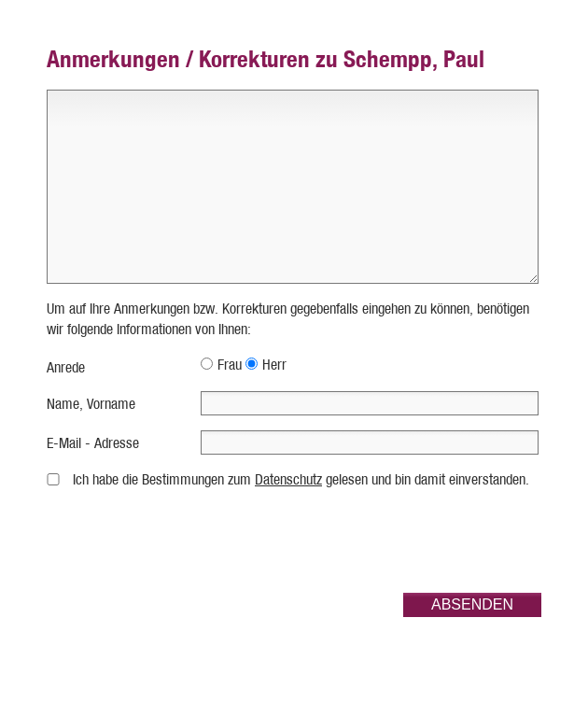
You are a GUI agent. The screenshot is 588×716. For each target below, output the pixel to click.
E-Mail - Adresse (93, 443)
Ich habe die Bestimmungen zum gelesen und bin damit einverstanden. (301, 479)
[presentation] (399, 541)
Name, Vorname (91, 404)
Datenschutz (288, 479)
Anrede (66, 367)
